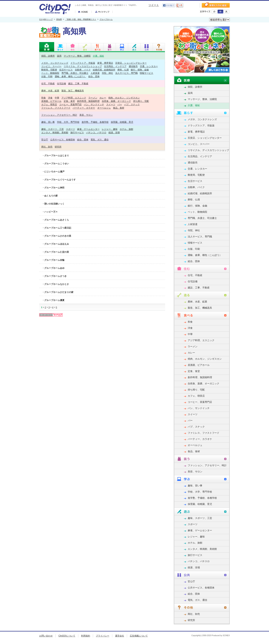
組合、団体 (94, 76)
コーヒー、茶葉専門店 (70, 104)
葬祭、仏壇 (123, 70)
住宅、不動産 (48, 83)
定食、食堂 (69, 101)
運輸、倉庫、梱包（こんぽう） (70, 76)
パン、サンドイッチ (94, 104)
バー (120, 104)
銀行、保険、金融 (140, 70)
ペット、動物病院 (50, 73)
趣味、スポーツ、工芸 (52, 129)
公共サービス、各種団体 (63, 140)
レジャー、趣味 (110, 129)
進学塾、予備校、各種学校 (95, 122)
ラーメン (93, 98)
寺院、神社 (107, 73)
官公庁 (45, 140)
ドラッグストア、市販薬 (83, 63)
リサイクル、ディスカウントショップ (83, 66)
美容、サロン (86, 115)
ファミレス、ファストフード (56, 108)
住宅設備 (61, 83)
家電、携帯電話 (105, 63)
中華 (57, 98)
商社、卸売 (47, 147)
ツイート (154, 5)
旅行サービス (77, 132)
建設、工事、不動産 (78, 83)
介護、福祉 (98, 56)
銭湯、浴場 (114, 132)
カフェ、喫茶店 (49, 104)
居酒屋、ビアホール (51, 101)
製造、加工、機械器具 (73, 91)
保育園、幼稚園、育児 (122, 122)
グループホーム (106, 20)
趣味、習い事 (48, 122)
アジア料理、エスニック (74, 98)
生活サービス (66, 70)
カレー (103, 98)
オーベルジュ (104, 108)
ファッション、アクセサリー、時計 (59, 115)
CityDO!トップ (46, 20)
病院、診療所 (48, 56)
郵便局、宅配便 (49, 70)
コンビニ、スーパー (51, 66)
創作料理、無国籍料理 (88, 101)
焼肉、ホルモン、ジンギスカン (124, 98)
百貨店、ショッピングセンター (131, 63)
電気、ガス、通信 (100, 140)
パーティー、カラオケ (84, 108)
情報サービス (146, 73)
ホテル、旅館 (126, 129)
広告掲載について (139, 636)
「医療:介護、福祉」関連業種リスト (81, 20)
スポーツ (70, 129)
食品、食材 (119, 108)
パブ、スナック (132, 104)
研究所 (58, 147)
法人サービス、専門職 (126, 73)
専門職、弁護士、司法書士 (75, 73)
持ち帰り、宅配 (141, 101)
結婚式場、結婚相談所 (104, 70)
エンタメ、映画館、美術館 (55, 132)
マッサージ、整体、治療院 (77, 56)
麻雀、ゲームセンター (88, 129)
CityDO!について (67, 636)
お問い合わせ (46, 636)
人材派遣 (95, 73)
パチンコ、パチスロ (96, 132)
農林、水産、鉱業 (50, 91)
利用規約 (86, 636)
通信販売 (133, 66)
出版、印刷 (47, 76)
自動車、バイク (83, 70)
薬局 (59, 56)
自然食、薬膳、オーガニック (116, 101)
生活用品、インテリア (115, 66)
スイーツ (111, 104)
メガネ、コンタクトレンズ (55, 63)
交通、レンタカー (149, 66)
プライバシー (103, 636)
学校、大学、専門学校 (68, 122)
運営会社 (120, 636)
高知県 (59, 20)
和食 (44, 98)
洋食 (50, 98)
